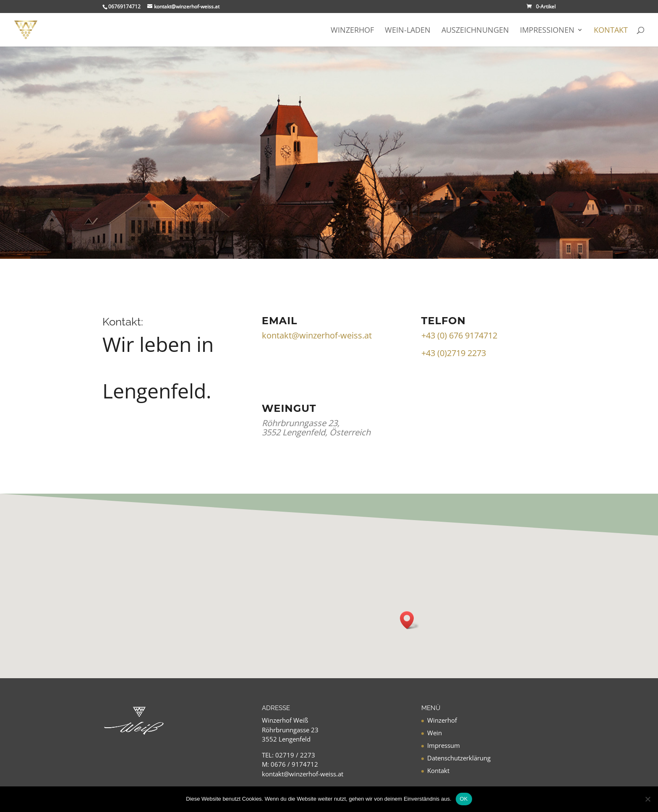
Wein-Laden (408, 31)
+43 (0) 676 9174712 (459, 335)
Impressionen (547, 31)
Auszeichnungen (475, 31)
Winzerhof (352, 31)
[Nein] (648, 799)
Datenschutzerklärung (459, 758)
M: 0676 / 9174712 (290, 764)
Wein (435, 733)
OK (464, 799)
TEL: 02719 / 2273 (289, 755)
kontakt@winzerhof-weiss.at (317, 335)
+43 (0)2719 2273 (454, 353)
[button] (410, 620)
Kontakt (611, 31)
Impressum (444, 745)
